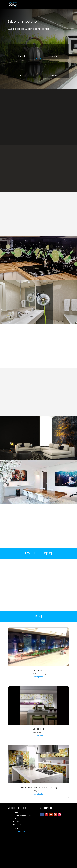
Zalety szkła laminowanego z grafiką (39, 787)
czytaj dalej (38, 677)
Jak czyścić (39, 729)
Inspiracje (38, 670)
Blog (44, 674)
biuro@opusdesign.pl (21, 831)
